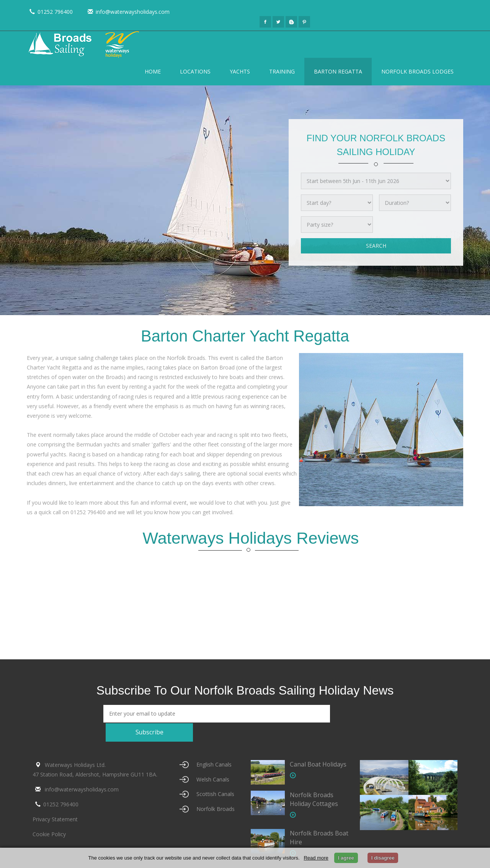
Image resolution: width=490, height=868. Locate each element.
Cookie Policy (49, 817)
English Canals (214, 746)
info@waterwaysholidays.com (127, 12)
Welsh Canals (213, 761)
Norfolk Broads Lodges (417, 71)
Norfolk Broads (216, 791)
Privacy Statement (55, 802)
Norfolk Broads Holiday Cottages (314, 781)
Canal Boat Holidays (318, 746)
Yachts (240, 71)
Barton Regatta (338, 71)
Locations (195, 71)
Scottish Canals (215, 776)
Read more (316, 858)
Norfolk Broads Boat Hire (312, 820)
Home (153, 71)
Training (282, 71)
